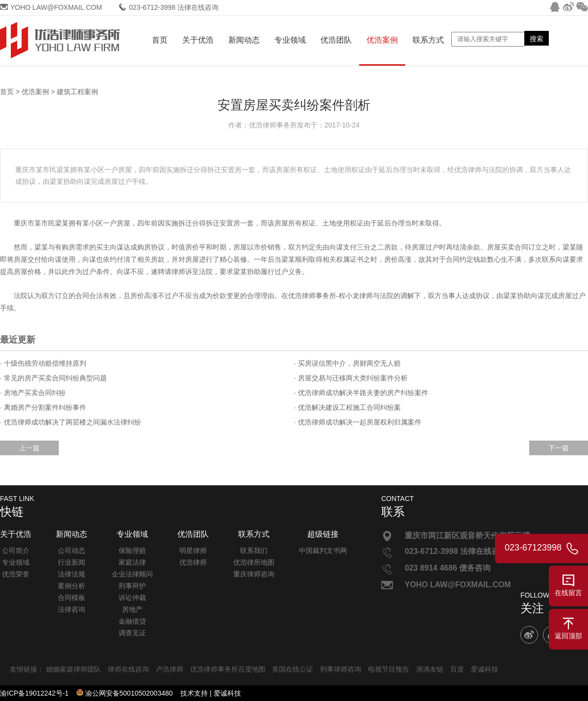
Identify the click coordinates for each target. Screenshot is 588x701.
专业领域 (290, 40)
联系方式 (428, 40)
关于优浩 (198, 40)
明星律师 (193, 551)
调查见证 (132, 633)
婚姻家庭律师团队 (73, 669)
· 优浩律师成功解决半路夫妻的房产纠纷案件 (361, 393)
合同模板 (72, 598)
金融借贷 (132, 621)
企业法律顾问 (132, 574)
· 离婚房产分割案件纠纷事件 (43, 407)
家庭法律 (132, 562)
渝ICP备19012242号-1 (34, 693)
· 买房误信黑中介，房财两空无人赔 (347, 363)
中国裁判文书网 (323, 551)
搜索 (537, 39)
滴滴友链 (430, 669)
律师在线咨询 (128, 669)
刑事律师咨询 (341, 669)
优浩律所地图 (254, 562)
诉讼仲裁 (132, 598)
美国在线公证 (293, 669)
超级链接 (323, 534)
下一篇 (559, 456)
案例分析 (72, 586)
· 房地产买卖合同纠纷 (33, 393)
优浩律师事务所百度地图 (228, 669)
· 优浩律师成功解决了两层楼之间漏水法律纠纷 (71, 422)
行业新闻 (72, 562)
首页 (160, 40)
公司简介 (16, 551)
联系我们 (254, 551)
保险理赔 (132, 551)
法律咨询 (72, 609)
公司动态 (72, 551)
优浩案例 (382, 40)
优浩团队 (336, 40)
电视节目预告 (389, 669)
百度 (457, 669)
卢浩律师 (170, 669)
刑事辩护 (132, 586)
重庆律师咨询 (254, 574)
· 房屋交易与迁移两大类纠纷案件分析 (351, 378)
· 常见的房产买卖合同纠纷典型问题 (53, 378)
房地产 (132, 609)
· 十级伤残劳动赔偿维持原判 (43, 363)
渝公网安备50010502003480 (129, 693)
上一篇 (29, 456)
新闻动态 (244, 40)
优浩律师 (193, 562)
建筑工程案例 (77, 92)
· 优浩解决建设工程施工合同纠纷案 (347, 407)
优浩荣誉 (16, 574)
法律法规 (72, 574)
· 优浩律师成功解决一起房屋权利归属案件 (358, 422)
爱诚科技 (485, 669)
